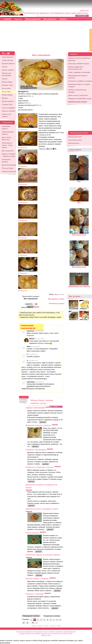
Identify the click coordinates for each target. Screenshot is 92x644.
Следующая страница (52, 616)
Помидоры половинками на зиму (80, 99)
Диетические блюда (9, 165)
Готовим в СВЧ (7, 105)
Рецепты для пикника (6, 115)
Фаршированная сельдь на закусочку (78, 77)
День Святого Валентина (7, 139)
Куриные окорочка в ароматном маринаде (79, 59)
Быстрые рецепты (8, 64)
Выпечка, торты (7, 85)
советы (47, 626)
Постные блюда (7, 168)
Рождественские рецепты (8, 133)
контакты (53, 626)
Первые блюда (7, 95)
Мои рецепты (50, 19)
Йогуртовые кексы (79, 234)
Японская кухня (74, 143)
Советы (63, 19)
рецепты (40, 626)
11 (27, 623)
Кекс (79, 181)
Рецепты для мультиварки (6, 74)
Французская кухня (75, 137)
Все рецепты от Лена (56, 299)
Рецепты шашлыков (9, 171)
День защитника (8, 151)
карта (59, 626)
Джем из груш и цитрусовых (78, 95)
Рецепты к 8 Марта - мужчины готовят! (9, 155)
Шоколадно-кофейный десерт (79, 64)
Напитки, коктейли (8, 111)
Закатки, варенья (8, 70)
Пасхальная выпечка (6, 161)
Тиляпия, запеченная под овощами (77, 91)
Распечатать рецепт (57, 304)
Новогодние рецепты (6, 128)
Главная (7, 19)
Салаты (5, 67)
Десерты (5, 98)
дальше (43, 422)
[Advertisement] (46, 37)
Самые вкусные (7, 60)
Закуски (5, 79)
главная (34, 626)
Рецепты (18, 19)
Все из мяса (6, 92)
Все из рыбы (6, 88)
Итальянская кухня (75, 140)
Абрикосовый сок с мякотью (79, 286)
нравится (29, 304)
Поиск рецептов (33, 19)
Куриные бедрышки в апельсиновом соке (76, 68)
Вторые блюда (7, 82)
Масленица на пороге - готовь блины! (7, 145)
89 (33, 623)
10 (24, 623)
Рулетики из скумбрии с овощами (80, 81)
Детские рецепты (8, 101)
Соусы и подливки (8, 108)
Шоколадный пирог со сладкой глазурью (79, 85)
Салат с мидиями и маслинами (79, 72)
